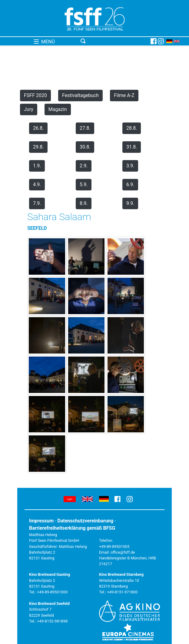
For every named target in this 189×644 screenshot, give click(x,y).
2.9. (84, 166)
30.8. (85, 147)
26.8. (38, 128)
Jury (29, 109)
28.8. (132, 128)
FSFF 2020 (35, 95)
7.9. (37, 203)
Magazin (58, 109)
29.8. (38, 147)
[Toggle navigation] (114, 41)
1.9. (37, 166)
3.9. (130, 166)
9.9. (130, 203)
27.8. (85, 128)
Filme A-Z (124, 95)
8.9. (84, 203)
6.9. (130, 184)
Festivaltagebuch (80, 95)
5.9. (84, 184)
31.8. (132, 147)
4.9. (37, 184)
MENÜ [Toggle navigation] (44, 42)
